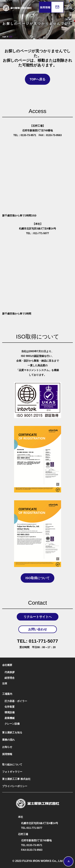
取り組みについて (12, 765)
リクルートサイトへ (38, 617)
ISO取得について (37, 578)
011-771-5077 (38, 641)
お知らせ (7, 747)
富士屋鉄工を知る (12, 732)
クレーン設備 (12, 724)
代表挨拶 (10, 672)
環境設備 (10, 712)
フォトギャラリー (12, 772)
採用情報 (7, 754)
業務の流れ (8, 740)
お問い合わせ (38, 629)
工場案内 (7, 694)
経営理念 (10, 678)
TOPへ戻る (37, 79)
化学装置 (10, 707)
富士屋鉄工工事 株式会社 (16, 779)
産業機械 (10, 718)
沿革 (5, 684)
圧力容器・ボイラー (16, 701)
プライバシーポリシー (15, 786)
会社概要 (7, 665)
